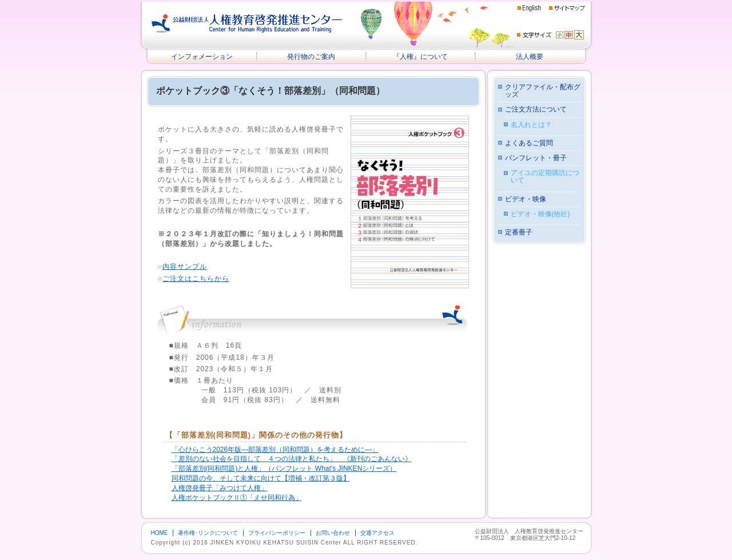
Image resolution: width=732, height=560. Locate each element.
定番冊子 (519, 233)
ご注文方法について (536, 110)
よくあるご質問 (529, 143)
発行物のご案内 (311, 57)
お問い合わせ (333, 533)
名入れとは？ (531, 125)
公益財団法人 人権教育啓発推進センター (247, 23)
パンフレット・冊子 (536, 158)
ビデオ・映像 (526, 199)
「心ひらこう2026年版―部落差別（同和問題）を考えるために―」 (275, 450)
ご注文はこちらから (196, 279)
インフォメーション (202, 57)
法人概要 (530, 57)
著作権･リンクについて (208, 533)
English (529, 8)
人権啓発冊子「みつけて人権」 (220, 488)
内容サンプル (185, 267)
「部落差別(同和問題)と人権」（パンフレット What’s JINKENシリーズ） (284, 468)
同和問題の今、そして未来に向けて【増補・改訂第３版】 (261, 478)
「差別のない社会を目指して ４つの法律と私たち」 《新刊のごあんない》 (292, 459)
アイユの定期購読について (545, 177)
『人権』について (420, 57)
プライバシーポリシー (277, 533)
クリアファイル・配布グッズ (543, 91)
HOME (160, 533)
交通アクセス (377, 533)
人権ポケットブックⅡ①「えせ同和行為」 (237, 498)
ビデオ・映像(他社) (540, 214)
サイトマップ (567, 8)
